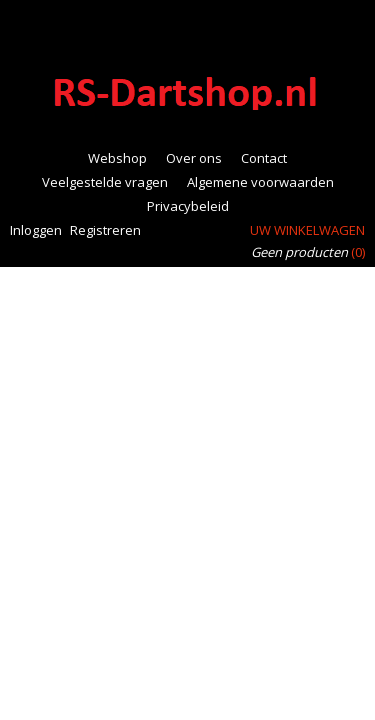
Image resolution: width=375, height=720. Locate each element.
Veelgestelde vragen (105, 182)
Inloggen (36, 230)
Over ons (194, 158)
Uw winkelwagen (307, 230)
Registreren (105, 230)
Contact (264, 158)
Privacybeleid (188, 206)
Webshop (117, 158)
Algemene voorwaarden (260, 182)
